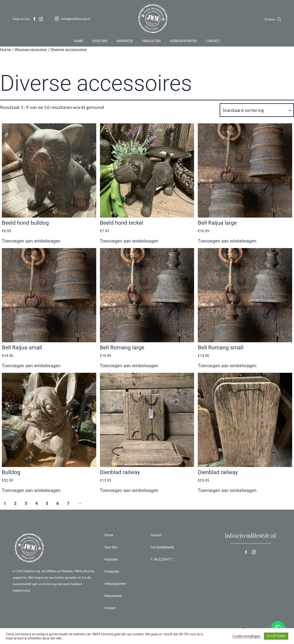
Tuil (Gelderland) (162, 547)
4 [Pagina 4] (37, 503)
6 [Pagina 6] (58, 503)
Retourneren (113, 596)
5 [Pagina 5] (47, 503)
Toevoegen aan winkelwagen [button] (31, 241)
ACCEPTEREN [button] (276, 636)
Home (78, 42)
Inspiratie (125, 42)
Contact (213, 42)
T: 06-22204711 (162, 559)
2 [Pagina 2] (15, 503)
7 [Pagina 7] (68, 503)
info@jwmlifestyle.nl (250, 535)
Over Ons (100, 42)
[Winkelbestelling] (257, 110)
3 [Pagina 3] (26, 503)
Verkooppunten (183, 42)
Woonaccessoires (31, 50)
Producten (151, 42)
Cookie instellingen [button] (246, 636)
